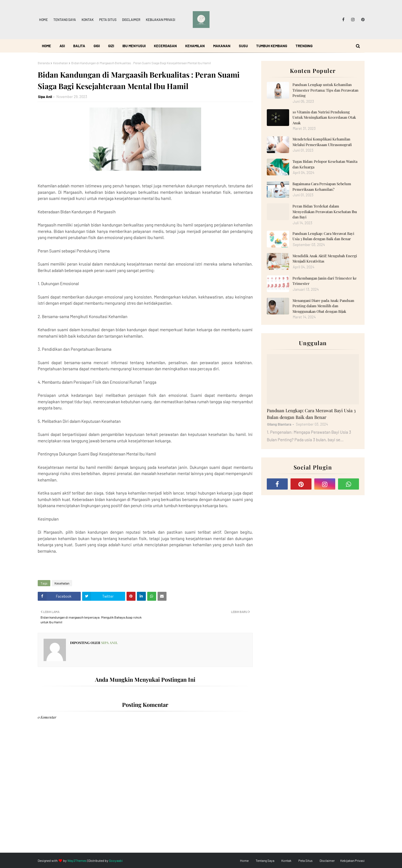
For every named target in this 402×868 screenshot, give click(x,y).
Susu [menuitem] (243, 46)
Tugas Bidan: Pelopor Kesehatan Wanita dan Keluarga (325, 164)
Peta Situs (108, 20)
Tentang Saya (65, 20)
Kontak (88, 20)
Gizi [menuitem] (111, 46)
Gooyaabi (116, 860)
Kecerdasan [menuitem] (165, 46)
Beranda (44, 63)
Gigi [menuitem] (97, 46)
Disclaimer (131, 20)
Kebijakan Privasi (160, 20)
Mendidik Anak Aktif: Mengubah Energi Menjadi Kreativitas (325, 258)
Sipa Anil (45, 97)
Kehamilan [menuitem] (195, 46)
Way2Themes (77, 860)
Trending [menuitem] (304, 46)
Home (43, 20)
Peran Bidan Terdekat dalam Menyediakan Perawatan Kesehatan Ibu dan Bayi (325, 211)
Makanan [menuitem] (222, 46)
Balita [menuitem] (79, 46)
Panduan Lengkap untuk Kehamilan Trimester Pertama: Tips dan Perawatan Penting (325, 90)
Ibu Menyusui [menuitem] (134, 46)
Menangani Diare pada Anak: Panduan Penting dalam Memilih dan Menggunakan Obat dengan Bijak (323, 306)
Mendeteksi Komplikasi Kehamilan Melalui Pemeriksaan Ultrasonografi (322, 142)
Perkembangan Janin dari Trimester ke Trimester (325, 281)
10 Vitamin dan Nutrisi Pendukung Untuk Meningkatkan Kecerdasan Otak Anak (324, 117)
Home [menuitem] (47, 46)
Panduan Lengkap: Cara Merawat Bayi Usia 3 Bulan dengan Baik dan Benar (323, 236)
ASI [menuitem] (62, 46)
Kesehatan (60, 63)
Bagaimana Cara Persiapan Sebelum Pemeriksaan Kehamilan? (322, 186)
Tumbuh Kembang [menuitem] (272, 46)
